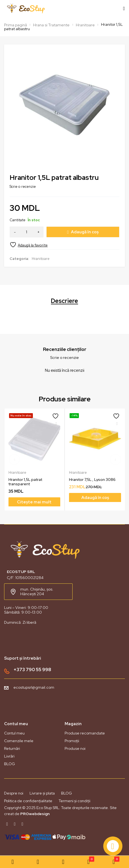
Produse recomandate (85, 733)
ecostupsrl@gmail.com (34, 687)
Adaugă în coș (85, 232)
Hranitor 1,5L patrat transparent (25, 481)
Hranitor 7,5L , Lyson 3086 (92, 479)
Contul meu (14, 733)
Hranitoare (85, 25)
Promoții (72, 741)
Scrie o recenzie (23, 187)
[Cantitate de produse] (27, 232)
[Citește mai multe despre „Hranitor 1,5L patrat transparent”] (35, 502)
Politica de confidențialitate (28, 801)
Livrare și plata (42, 793)
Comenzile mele (19, 741)
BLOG (10, 764)
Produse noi (75, 748)
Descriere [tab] (64, 301)
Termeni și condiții (74, 801)
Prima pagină (15, 25)
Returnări (12, 748)
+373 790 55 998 (32, 670)
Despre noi (14, 793)
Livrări (9, 756)
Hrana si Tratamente (51, 25)
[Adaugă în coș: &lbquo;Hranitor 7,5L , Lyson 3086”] (95, 497)
